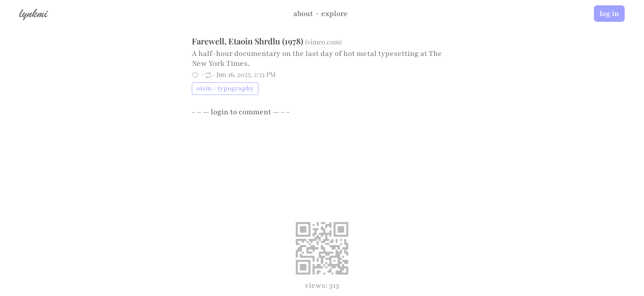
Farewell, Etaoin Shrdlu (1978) (247, 41)
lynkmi (33, 13)
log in (609, 14)
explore (335, 14)
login (220, 112)
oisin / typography (225, 88)
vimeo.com (323, 42)
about (303, 14)
